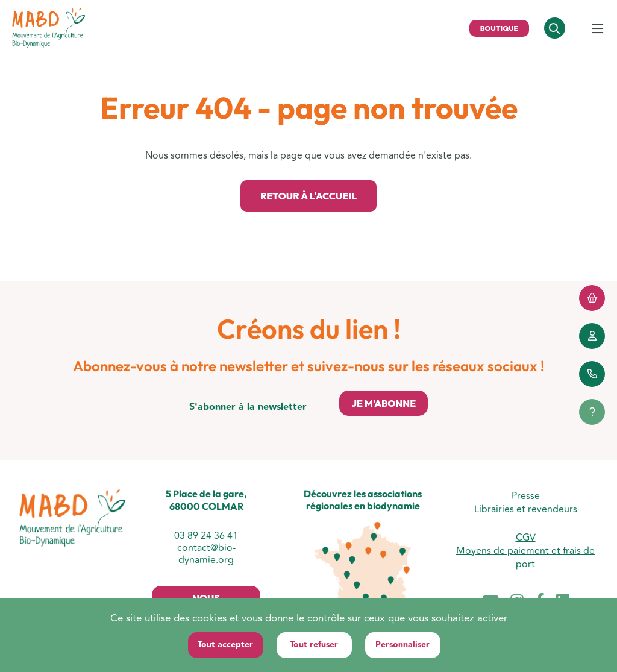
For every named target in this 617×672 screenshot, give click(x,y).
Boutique (499, 28)
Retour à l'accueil (308, 196)
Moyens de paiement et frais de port (525, 557)
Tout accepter (225, 645)
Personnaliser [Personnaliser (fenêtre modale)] (402, 645)
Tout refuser (314, 645)
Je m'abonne (384, 403)
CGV (526, 538)
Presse (526, 496)
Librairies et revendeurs (526, 509)
